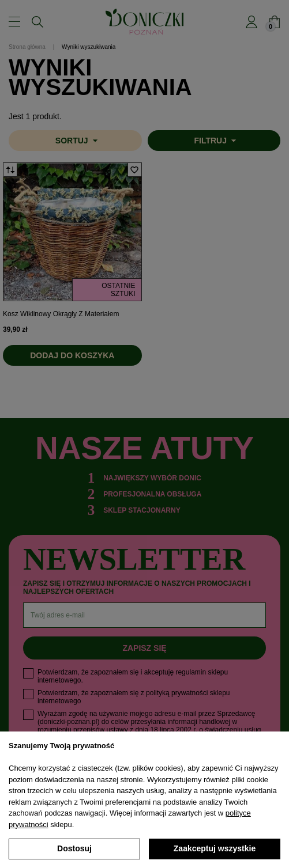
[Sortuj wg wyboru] (75, 141)
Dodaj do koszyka (72, 355)
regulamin (191, 672)
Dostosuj (74, 848)
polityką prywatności (177, 693)
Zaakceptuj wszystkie (215, 848)
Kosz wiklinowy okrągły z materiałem (61, 314)
